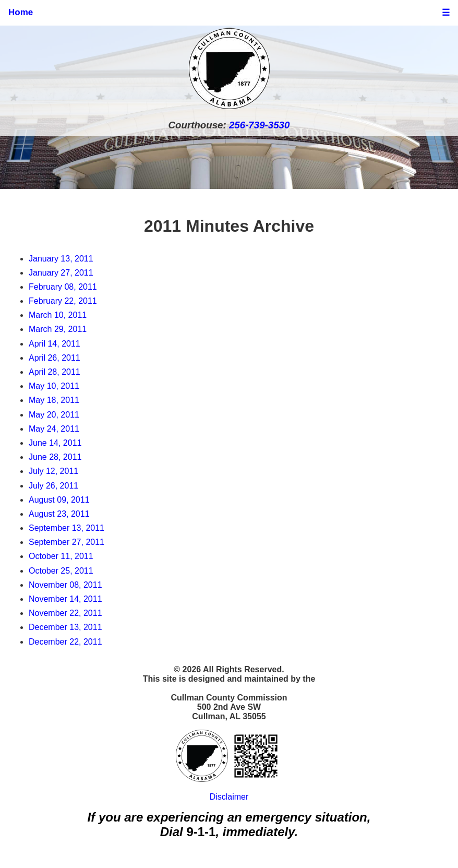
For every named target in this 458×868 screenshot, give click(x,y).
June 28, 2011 (55, 457)
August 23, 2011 (59, 514)
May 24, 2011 (54, 429)
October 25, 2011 (61, 571)
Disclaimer (229, 797)
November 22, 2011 (65, 613)
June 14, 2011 (55, 443)
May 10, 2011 (54, 386)
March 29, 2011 (58, 329)
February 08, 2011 (63, 287)
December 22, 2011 (65, 642)
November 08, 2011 (65, 585)
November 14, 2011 (65, 599)
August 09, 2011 (59, 500)
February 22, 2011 (63, 301)
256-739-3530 (259, 125)
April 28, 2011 (55, 372)
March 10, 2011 (58, 315)
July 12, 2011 (53, 471)
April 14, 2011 (55, 344)
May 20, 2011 (54, 415)
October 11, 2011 (61, 556)
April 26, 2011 (55, 358)
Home (21, 12)
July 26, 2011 (53, 486)
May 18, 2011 (54, 400)
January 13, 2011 (61, 259)
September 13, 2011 (67, 528)
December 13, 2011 (65, 627)
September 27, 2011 (67, 542)
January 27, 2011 (61, 273)
